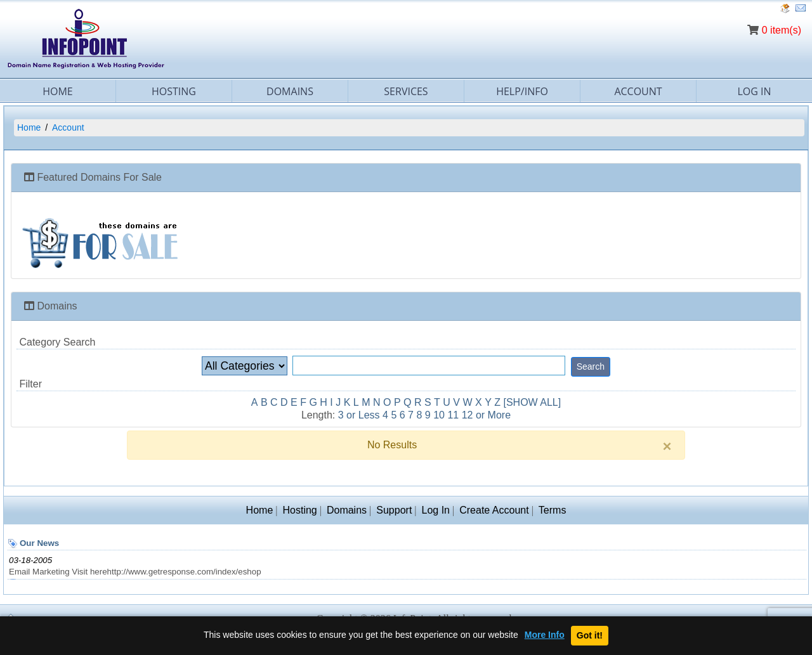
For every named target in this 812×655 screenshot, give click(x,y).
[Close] (667, 446)
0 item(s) (782, 30)
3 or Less (359, 415)
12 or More (486, 415)
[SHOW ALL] (533, 402)
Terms (553, 510)
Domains (290, 91)
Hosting (174, 91)
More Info (545, 635)
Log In (754, 91)
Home (58, 91)
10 (439, 415)
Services (406, 91)
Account (638, 91)
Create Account (494, 510)
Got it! (590, 635)
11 (453, 415)
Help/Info (522, 91)
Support (394, 510)
